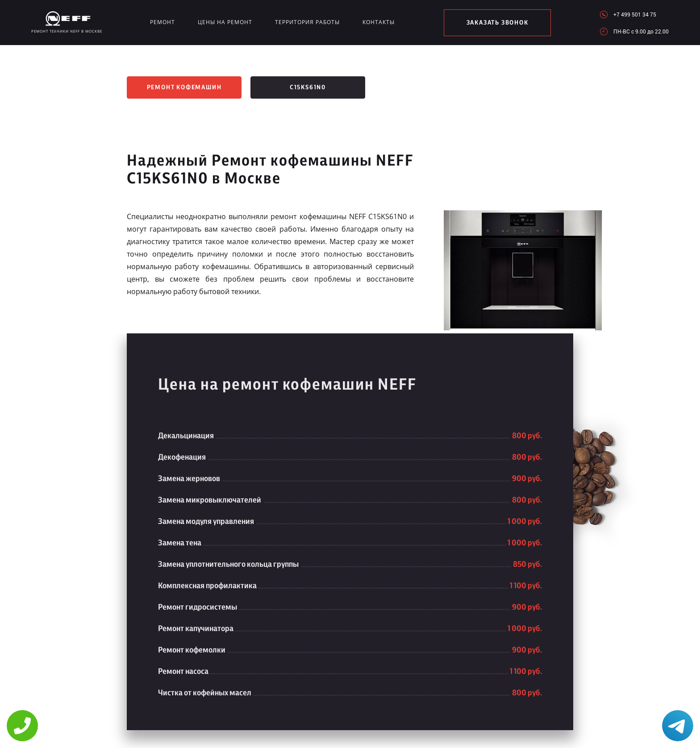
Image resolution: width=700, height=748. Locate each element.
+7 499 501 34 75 (635, 14)
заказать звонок (498, 23)
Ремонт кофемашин (184, 87)
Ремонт (162, 22)
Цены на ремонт (225, 22)
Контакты (379, 22)
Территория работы (307, 22)
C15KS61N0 (308, 87)
